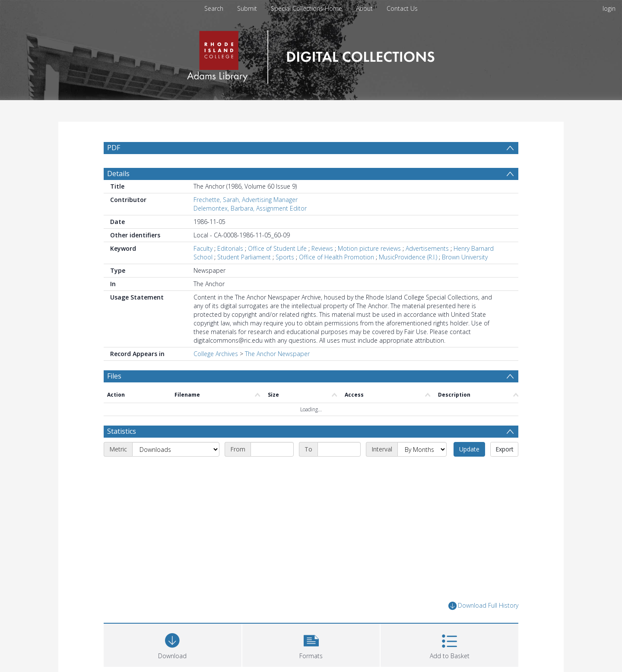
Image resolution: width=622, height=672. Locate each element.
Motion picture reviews (369, 248)
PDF (114, 148)
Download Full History (483, 606)
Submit (247, 8)
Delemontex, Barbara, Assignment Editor (250, 208)
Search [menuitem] (214, 8)
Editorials (230, 248)
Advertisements (427, 248)
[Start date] (272, 449)
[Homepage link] (311, 55)
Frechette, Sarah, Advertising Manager (246, 200)
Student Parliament (244, 257)
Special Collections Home (306, 8)
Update (469, 449)
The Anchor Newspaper (277, 354)
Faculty (203, 248)
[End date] (339, 449)
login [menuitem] (609, 8)
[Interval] (422, 449)
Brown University (465, 257)
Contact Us (402, 8)
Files (114, 376)
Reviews (322, 248)
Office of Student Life (277, 248)
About (364, 8)
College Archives (216, 354)
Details (118, 174)
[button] (311, 644)
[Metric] (176, 449)
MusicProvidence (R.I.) (408, 257)
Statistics (122, 431)
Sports (285, 257)
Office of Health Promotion (336, 257)
